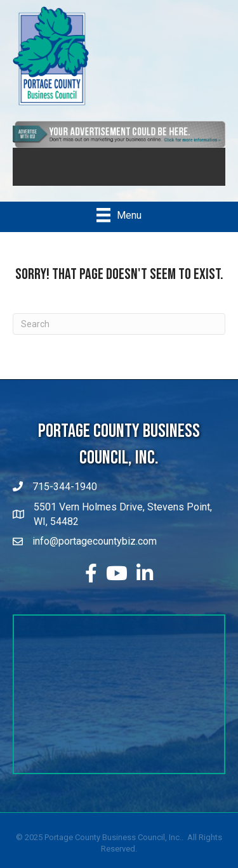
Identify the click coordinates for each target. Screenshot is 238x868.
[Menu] (119, 215)
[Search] (119, 324)
